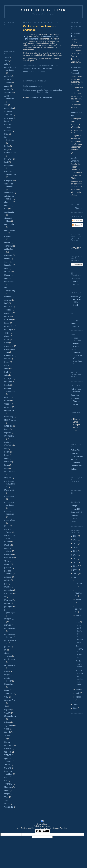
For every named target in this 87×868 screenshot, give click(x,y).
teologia (8, 752)
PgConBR (9, 593)
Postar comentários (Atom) (42, 97)
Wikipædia (9, 807)
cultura (7, 259)
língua (7, 458)
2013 (75, 555)
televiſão (8, 749)
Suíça (7, 729)
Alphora (8, 83)
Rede (7, 671)
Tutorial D (8, 784)
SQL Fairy (9, 726)
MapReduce (9, 472)
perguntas (9, 590)
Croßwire (8, 255)
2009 (6, 61)
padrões (8, 568)
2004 (75, 708)
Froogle (74, 506)
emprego (8, 330)
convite (7, 243)
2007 (75, 577)
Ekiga (7, 323)
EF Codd (8, 320)
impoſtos (8, 433)
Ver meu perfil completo (76, 324)
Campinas (9, 181)
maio (78, 689)
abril (77, 693)
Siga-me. (79, 208)
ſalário (7, 690)
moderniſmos (10, 520)
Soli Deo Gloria (43, 10)
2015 (75, 551)
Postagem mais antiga (53, 90)
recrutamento (10, 665)
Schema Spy (10, 700)
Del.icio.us (41, 72)
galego (7, 397)
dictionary (8, 297)
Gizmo (7, 401)
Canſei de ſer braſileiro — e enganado (40, 28)
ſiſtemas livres (10, 716)
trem (6, 777)
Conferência (9, 236)
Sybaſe (7, 735)
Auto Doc (8, 115)
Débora (7, 278)
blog (6, 149)
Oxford (7, 564)
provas (7, 647)
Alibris (73, 522)
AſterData (8, 111)
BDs (6, 134)
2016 (75, 547)
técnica (7, 742)
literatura (8, 462)
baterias (8, 131)
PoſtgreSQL (9, 619)
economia (8, 313)
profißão (8, 625)
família (7, 359)
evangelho (9, 346)
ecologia (8, 310)
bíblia (7, 146)
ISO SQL (8, 445)
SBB (6, 697)
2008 (6, 57)
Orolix (7, 561)
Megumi (8, 478)
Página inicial (43, 92)
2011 (75, 562)
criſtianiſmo (9, 249)
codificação (9, 212)
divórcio (8, 300)
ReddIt (26, 72)
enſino (7, 333)
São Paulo (9, 694)
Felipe (7, 362)
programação (10, 628)
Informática (9, 436)
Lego (6, 449)
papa (6, 584)
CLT (6, 209)
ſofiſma (7, 722)
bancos (7, 121)
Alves (7, 86)
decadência (9, 282)
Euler (7, 343)
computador (9, 224)
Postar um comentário (32, 86)
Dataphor (8, 265)
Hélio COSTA (10, 420)
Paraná (7, 587)
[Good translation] (38, 831)
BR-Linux (8, 159)
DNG (6, 303)
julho (78, 622)
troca (6, 781)
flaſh (6, 375)
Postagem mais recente (33, 90)
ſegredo (7, 710)
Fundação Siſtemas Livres (75, 401)
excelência (9, 355)
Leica (7, 452)
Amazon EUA (77, 512)
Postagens (78, 220)
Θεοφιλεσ (75, 395)
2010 (75, 566)
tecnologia (9, 745)
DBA (6, 268)
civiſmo (7, 205)
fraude (7, 385)
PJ (5, 597)
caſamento (9, 193)
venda (7, 790)
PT (6, 650)
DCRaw (8, 272)
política (7, 603)
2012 (75, 559)
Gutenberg (9, 417)
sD (6, 706)
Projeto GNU (76, 466)
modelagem (9, 496)
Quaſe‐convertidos (79, 664)
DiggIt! (33, 72)
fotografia (8, 382)
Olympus (8, 554)
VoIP (6, 800)
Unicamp (8, 787)
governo (8, 407)
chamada (8, 202)
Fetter (7, 365)
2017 (75, 544)
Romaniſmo (9, 684)
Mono (7, 526)
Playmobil (8, 600)
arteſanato (9, 108)
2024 (75, 536)
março (78, 697)
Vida (6, 797)
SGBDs (7, 713)
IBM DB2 (8, 426)
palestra (8, 577)
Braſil (6, 162)
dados (7, 262)
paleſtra (7, 580)
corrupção (9, 246)
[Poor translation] (46, 831)
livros (7, 465)
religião (7, 675)
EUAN (7, 339)
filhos (7, 369)
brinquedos (9, 165)
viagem (7, 794)
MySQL (7, 545)
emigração (9, 326)
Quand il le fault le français (75, 282)
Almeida (8, 79)
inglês (7, 442)
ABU (6, 64)
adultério (8, 76)
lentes (7, 455)
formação (8, 379)
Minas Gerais (10, 490)
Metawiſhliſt (75, 509)
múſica (7, 542)
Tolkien (7, 765)
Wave (7, 804)
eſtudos (7, 336)
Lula (6, 468)
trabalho (8, 768)
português (9, 607)
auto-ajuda (9, 118)
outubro (79, 600)
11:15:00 (55, 65)
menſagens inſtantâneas (10, 484)
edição (7, 316)
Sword (7, 732)
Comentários (79, 225)
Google (7, 404)
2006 (75, 704)
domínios (8, 307)
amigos (7, 89)
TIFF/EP (8, 755)
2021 (75, 540)
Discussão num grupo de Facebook (76, 70)
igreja (7, 429)
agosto (78, 616)
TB (6, 739)
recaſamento (10, 659)
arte (6, 105)
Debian (7, 275)
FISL (6, 372)
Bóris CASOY (10, 153)
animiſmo (8, 93)
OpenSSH (9, 558)
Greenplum (9, 410)
